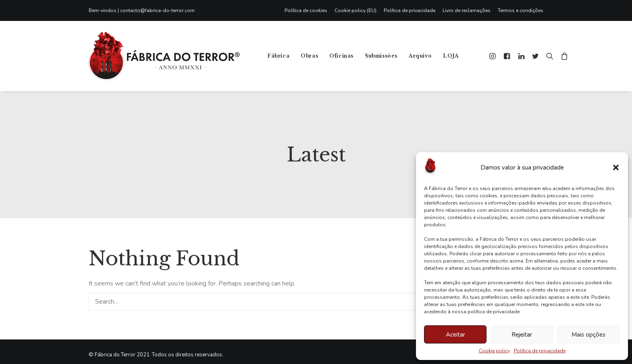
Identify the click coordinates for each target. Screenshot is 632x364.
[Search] (316, 296)
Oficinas (341, 56)
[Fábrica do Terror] (164, 56)
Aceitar (455, 335)
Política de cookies (306, 10)
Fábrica (278, 56)
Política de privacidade (540, 351)
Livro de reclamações (467, 10)
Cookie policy (494, 351)
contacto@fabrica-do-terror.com (157, 10)
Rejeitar (522, 335)
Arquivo (420, 56)
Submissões (381, 56)
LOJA (451, 56)
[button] (616, 168)
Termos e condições (521, 10)
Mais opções (588, 335)
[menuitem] (308, 10)
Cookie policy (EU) (355, 10)
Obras (309, 56)
